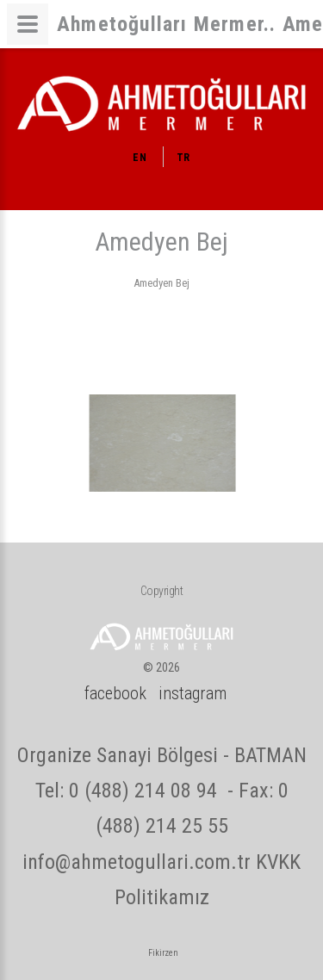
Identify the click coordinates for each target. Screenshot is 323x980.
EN (140, 158)
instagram (193, 693)
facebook (115, 693)
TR (183, 158)
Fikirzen (163, 953)
